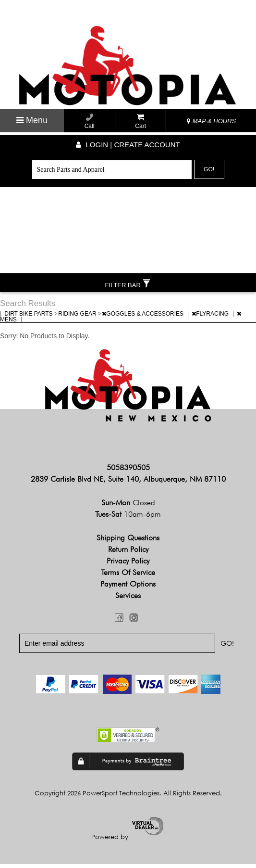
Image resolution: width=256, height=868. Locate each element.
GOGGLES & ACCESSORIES (143, 318)
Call (90, 121)
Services (128, 599)
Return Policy (128, 553)
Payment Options (128, 588)
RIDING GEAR (78, 318)
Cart (140, 121)
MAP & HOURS (211, 121)
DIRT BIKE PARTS (29, 318)
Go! (209, 169)
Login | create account (128, 145)
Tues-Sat (128, 518)
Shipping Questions (128, 542)
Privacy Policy (128, 565)
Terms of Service (128, 576)
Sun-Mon (128, 506)
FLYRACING (211, 318)
